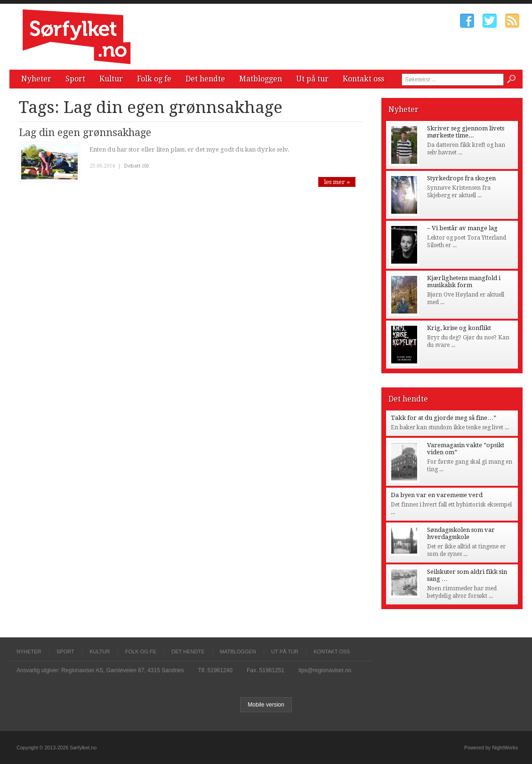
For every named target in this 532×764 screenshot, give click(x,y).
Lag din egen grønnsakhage (85, 133)
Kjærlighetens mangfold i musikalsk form (464, 281)
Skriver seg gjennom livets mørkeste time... (466, 132)
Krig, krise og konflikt (459, 328)
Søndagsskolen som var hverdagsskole (461, 533)
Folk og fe (154, 79)
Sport (75, 79)
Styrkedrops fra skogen (461, 178)
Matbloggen (261, 79)
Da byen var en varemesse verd (437, 495)
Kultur (111, 79)
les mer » (337, 182)
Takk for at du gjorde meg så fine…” (443, 418)
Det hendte (205, 79)
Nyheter (36, 79)
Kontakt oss (363, 79)
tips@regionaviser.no (325, 670)
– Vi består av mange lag (462, 228)
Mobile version (266, 705)
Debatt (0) (136, 166)
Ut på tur (312, 79)
